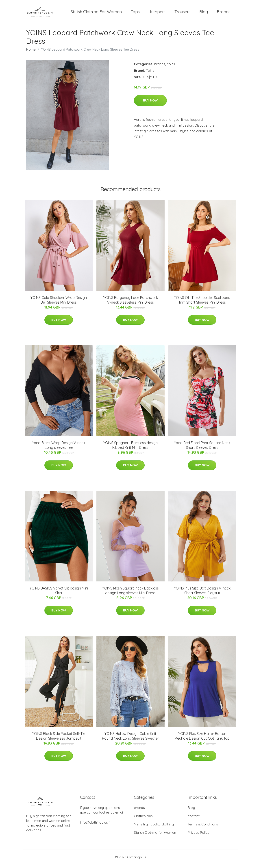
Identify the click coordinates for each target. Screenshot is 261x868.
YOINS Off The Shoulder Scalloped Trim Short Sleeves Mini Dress (202, 303)
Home (31, 53)
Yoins (171, 67)
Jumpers (157, 13)
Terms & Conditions (203, 827)
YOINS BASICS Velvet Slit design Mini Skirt (59, 594)
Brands (224, 13)
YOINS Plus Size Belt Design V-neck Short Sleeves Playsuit (202, 594)
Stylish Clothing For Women (96, 13)
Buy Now (150, 104)
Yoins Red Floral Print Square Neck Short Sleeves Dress (202, 448)
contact (194, 819)
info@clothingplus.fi (95, 826)
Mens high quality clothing (154, 827)
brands (160, 67)
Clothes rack (144, 819)
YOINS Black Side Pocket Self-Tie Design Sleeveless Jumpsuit (59, 739)
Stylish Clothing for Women (155, 836)
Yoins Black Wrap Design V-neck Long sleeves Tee (59, 448)
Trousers (182, 13)
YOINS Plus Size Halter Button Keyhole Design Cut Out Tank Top (202, 739)
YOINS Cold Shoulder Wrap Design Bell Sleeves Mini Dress (59, 303)
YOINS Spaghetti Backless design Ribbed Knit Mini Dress (130, 448)
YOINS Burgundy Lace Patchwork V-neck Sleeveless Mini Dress (130, 303)
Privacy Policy (198, 836)
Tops (135, 13)
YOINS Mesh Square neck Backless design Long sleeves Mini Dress (130, 594)
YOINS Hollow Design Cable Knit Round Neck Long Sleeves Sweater (130, 739)
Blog (204, 13)
